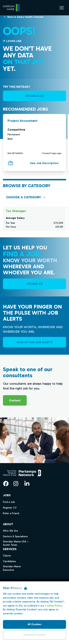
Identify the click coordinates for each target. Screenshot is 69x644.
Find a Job (9, 502)
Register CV (10, 508)
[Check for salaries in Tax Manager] (34, 219)
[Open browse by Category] (34, 197)
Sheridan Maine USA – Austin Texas (16, 543)
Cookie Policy (54, 606)
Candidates (9, 561)
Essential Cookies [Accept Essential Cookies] (35, 635)
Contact (15, 400)
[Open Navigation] (62, 8)
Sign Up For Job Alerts (34, 342)
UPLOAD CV (35, 284)
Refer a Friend (11, 513)
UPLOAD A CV (35, 96)
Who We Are (10, 531)
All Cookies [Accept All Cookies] (34, 624)
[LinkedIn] (27, 484)
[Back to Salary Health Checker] (25, 17)
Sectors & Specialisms (15, 536)
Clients (7, 556)
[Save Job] (10, 163)
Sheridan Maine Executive (12, 568)
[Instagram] (16, 484)
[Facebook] (6, 484)
